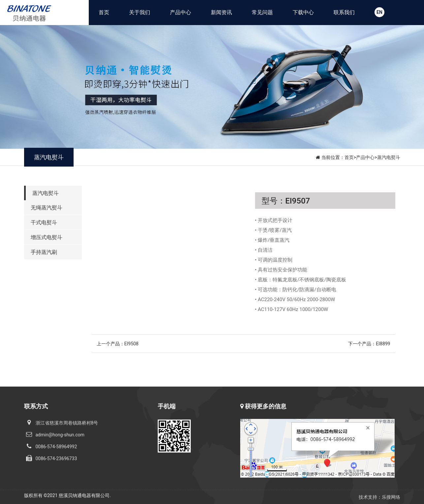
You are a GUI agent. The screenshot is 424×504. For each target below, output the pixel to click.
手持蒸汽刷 (44, 252)
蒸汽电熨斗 (389, 157)
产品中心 (180, 12)
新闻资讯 (221, 12)
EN (379, 12)
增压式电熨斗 (47, 237)
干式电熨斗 (44, 222)
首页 (104, 12)
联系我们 (344, 12)
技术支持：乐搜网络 (379, 497)
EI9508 (131, 344)
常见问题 (262, 12)
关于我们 (140, 12)
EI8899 (383, 344)
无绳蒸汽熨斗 (47, 208)
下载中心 (303, 12)
